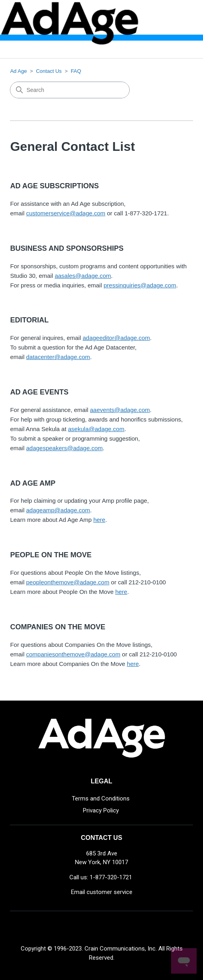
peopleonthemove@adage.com (68, 582)
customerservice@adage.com (66, 213)
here (99, 520)
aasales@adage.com (83, 276)
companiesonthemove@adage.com (73, 654)
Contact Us (49, 71)
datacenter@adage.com (58, 357)
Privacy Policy (101, 810)
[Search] (70, 90)
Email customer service (102, 892)
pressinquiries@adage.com (140, 285)
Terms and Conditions (101, 798)
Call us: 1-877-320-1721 (101, 877)
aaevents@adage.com (120, 410)
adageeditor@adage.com (116, 338)
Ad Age (18, 71)
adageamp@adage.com (58, 510)
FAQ (76, 71)
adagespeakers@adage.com (64, 448)
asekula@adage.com (96, 429)
